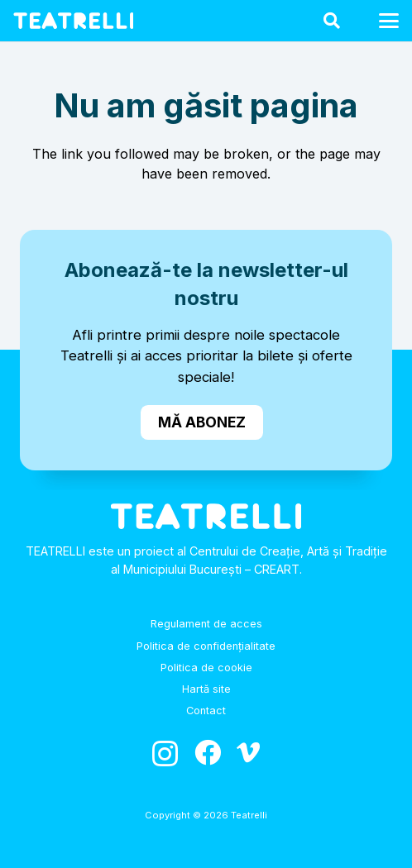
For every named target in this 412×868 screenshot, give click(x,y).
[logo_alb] (73, 21)
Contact (206, 711)
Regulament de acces (206, 624)
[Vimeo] (248, 752)
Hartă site (206, 689)
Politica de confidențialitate (206, 646)
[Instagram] (165, 754)
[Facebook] (208, 752)
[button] (332, 21)
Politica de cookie (206, 668)
